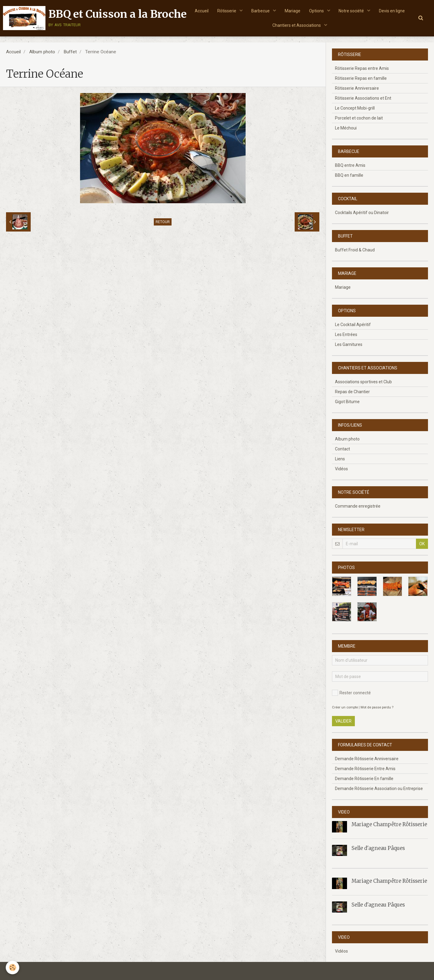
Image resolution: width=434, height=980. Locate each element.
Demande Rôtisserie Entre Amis (365, 769)
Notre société (370, 11)
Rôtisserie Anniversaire (357, 88)
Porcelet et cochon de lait (359, 118)
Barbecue (278, 11)
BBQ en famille (349, 175)
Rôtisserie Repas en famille (361, 78)
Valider (343, 721)
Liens (340, 459)
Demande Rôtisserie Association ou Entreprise (379, 789)
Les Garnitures (349, 344)
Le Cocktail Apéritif (353, 325)
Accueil (218, 11)
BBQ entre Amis (350, 165)
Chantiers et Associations (315, 26)
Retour (163, 222)
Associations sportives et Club (363, 382)
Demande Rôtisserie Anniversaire (367, 759)
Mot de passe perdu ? (377, 707)
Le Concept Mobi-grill (355, 108)
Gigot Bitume (347, 402)
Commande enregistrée (358, 506)
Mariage (310, 11)
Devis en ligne (268, 26)
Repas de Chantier (352, 392)
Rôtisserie (244, 11)
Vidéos (341, 469)
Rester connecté (351, 693)
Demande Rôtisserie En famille (364, 779)
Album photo (42, 52)
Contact (343, 449)
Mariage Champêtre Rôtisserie (389, 824)
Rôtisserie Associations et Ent (363, 98)
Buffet (70, 52)
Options (335, 11)
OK (422, 544)
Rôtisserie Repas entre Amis (362, 68)
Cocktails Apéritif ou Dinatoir (362, 213)
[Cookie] (13, 968)
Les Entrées (346, 334)
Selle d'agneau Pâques (378, 848)
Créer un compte (345, 707)
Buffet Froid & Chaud (355, 250)
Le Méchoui (346, 128)
